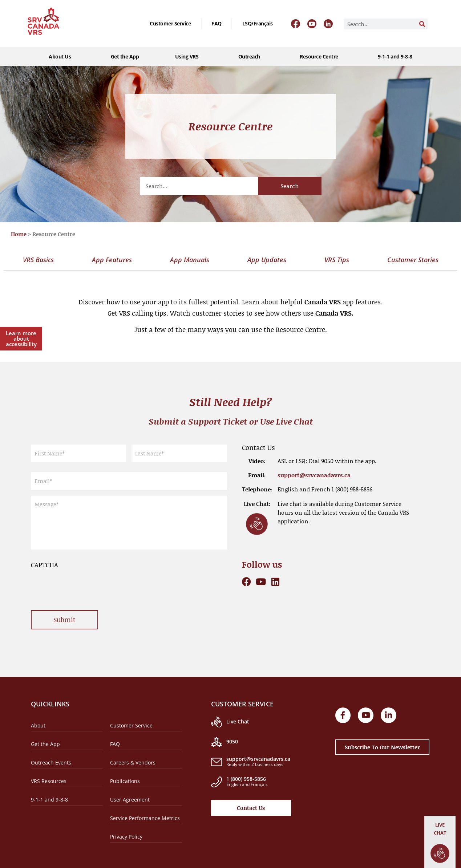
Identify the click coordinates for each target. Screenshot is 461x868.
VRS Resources (49, 781)
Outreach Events (51, 762)
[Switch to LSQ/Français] (258, 24)
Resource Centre (321, 57)
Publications (125, 781)
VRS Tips (337, 260)
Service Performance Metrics (145, 818)
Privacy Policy (126, 837)
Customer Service (170, 23)
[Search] (422, 24)
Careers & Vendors (133, 762)
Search (290, 186)
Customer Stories (413, 260)
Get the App (125, 56)
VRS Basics (38, 260)
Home (19, 234)
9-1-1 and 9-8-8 (395, 56)
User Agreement (130, 800)
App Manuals (190, 260)
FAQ (217, 23)
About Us (62, 57)
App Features (112, 260)
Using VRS (189, 57)
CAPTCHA (45, 567)
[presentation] (86, 587)
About (38, 725)
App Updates (267, 260)
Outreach (251, 57)
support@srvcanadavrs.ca (314, 475)
